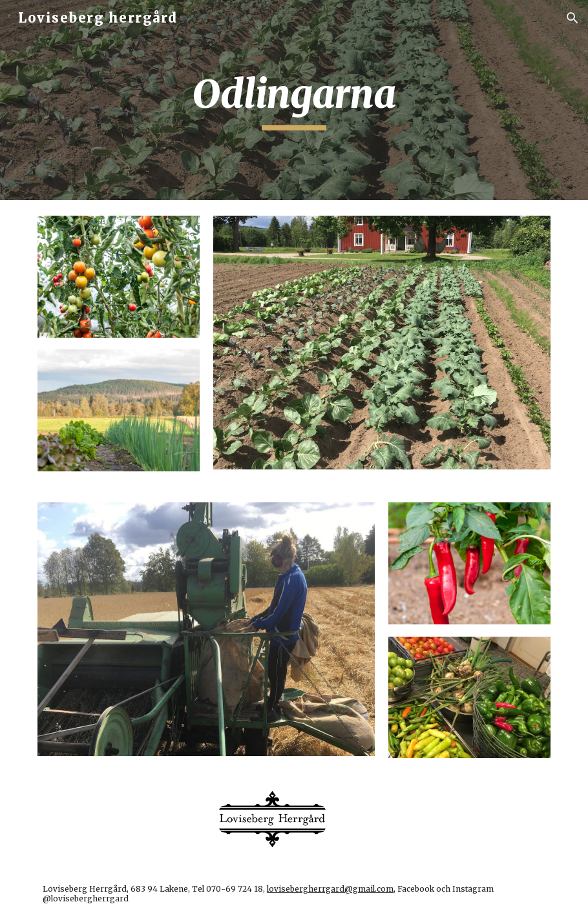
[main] (294, 100)
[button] (572, 18)
